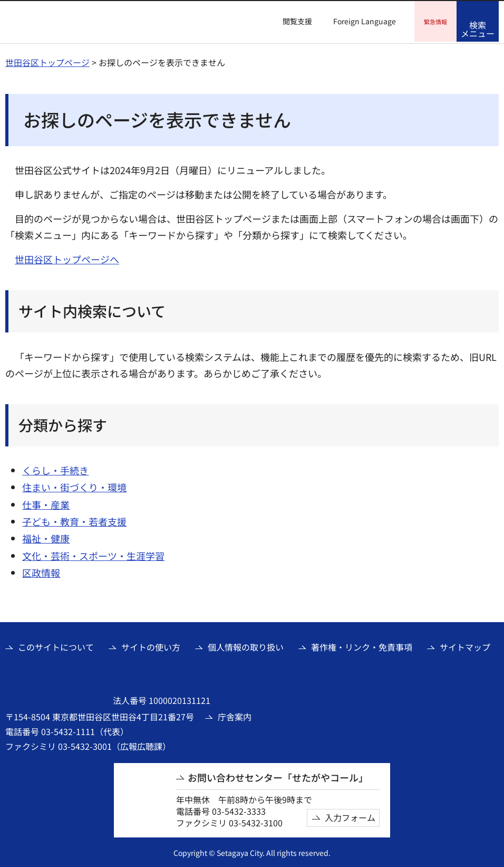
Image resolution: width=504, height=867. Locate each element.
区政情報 (41, 571)
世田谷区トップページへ (67, 258)
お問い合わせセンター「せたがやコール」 (278, 776)
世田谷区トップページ (47, 61)
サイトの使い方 (151, 645)
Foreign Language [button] (365, 21)
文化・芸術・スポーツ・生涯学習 (93, 554)
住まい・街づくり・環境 (74, 485)
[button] (291, 22)
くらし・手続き (55, 469)
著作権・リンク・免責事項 (362, 645)
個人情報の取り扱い (246, 645)
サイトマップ (465, 645)
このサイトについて (56, 645)
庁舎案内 (235, 715)
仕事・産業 (46, 503)
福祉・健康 (46, 537)
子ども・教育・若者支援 (74, 520)
